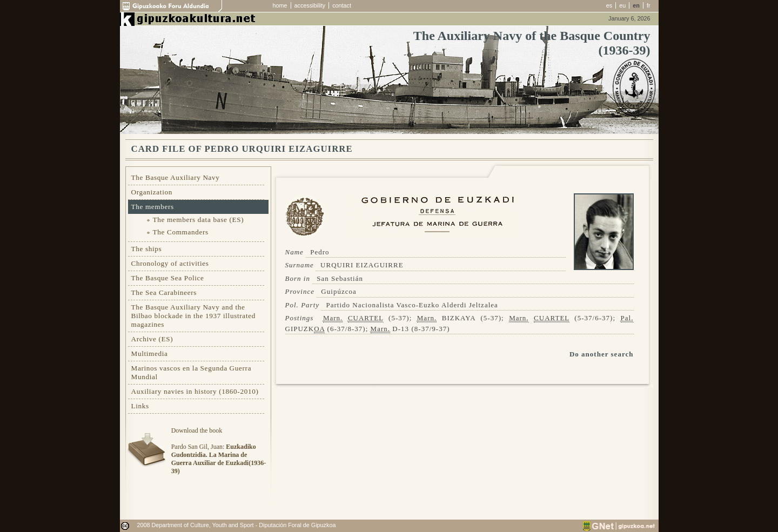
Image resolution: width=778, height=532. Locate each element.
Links (140, 406)
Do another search (602, 354)
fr (649, 5)
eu (622, 5)
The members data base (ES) (199, 220)
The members (153, 207)
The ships (147, 249)
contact (342, 5)
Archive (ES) (152, 339)
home (280, 5)
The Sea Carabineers (164, 292)
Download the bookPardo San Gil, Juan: (219, 451)
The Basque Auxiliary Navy (176, 177)
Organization (152, 192)
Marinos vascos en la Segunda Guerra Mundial (192, 372)
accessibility (310, 5)
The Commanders (181, 232)
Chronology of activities (170, 263)
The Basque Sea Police (168, 278)
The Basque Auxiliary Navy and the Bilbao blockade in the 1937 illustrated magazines (193, 316)
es (609, 5)
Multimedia (150, 353)
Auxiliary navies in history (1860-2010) (195, 391)
